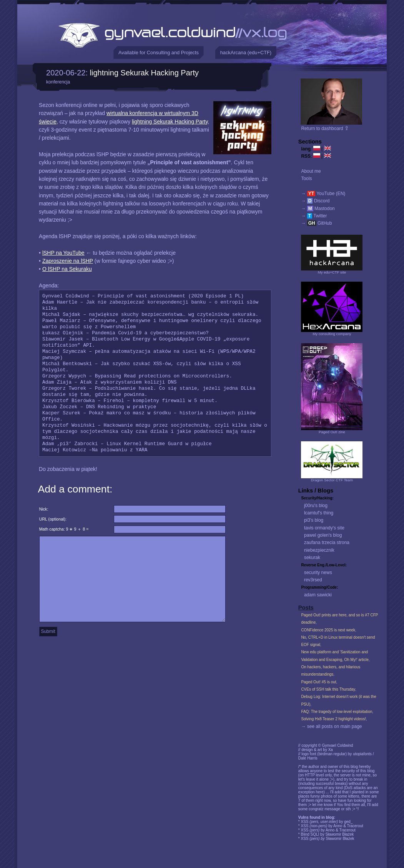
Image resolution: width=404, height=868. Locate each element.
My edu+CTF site (332, 272)
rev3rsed (313, 580)
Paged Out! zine (332, 432)
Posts (306, 608)
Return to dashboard (325, 129)
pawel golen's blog (323, 535)
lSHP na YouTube (63, 253)
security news (318, 573)
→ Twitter (314, 216)
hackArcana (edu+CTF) (246, 53)
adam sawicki (318, 595)
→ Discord (315, 201)
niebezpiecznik (319, 550)
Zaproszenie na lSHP (68, 261)
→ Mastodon (318, 209)
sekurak (312, 558)
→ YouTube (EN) (323, 194)
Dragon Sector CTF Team (332, 480)
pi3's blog (314, 520)
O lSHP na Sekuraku (67, 269)
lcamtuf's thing (319, 513)
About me (311, 171)
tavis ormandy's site (324, 528)
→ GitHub (316, 223)
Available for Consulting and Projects (159, 53)
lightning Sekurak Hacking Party (144, 73)
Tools (306, 179)
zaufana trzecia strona (327, 542)
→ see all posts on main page (331, 726)
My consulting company (332, 334)
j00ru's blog (316, 506)
